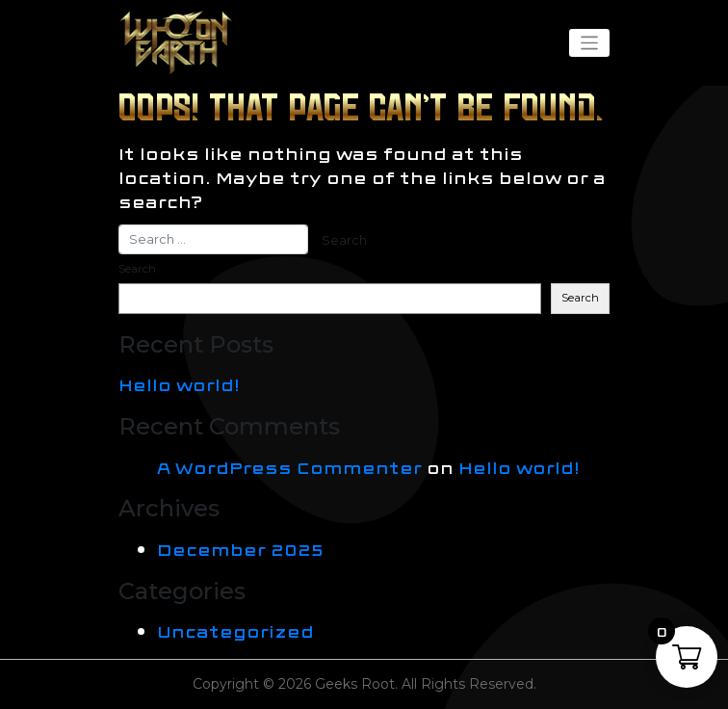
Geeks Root (355, 684)
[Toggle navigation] (589, 43)
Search (137, 269)
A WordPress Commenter (289, 467)
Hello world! (179, 384)
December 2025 (240, 549)
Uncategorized (235, 630)
